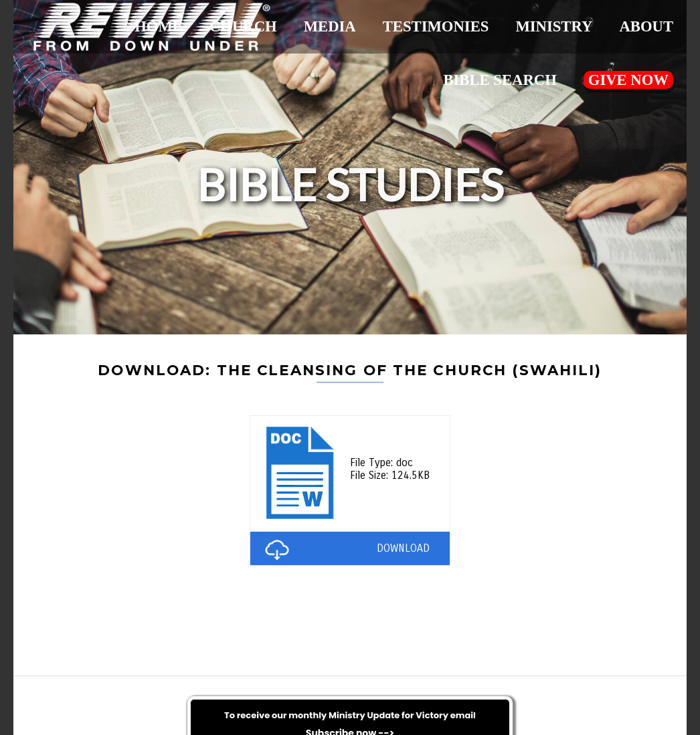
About (646, 26)
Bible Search (500, 80)
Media (330, 26)
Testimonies (436, 26)
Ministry (554, 26)
